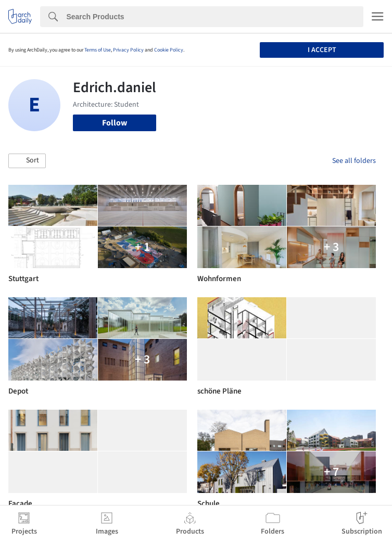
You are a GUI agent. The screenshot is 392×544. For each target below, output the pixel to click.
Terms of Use (98, 50)
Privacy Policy (128, 50)
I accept (322, 50)
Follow (115, 123)
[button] (27, 161)
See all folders (354, 161)
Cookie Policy (169, 50)
